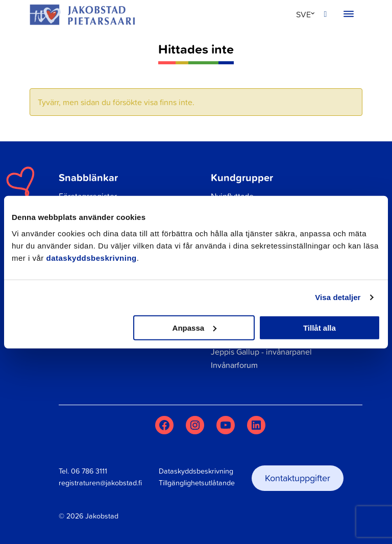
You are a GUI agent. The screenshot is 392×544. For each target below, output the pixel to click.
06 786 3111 (89, 471)
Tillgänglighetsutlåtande (197, 483)
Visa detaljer (338, 297)
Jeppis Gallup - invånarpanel (261, 352)
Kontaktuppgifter (298, 478)
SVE (303, 14)
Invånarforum (234, 365)
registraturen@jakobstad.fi (100, 483)
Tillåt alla (320, 327)
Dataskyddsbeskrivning (196, 471)
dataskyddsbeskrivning (92, 257)
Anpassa (195, 327)
